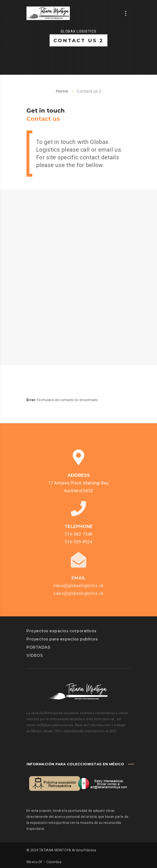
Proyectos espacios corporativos (62, 631)
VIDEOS (35, 656)
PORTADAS (38, 647)
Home (62, 91)
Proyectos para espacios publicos (62, 639)
